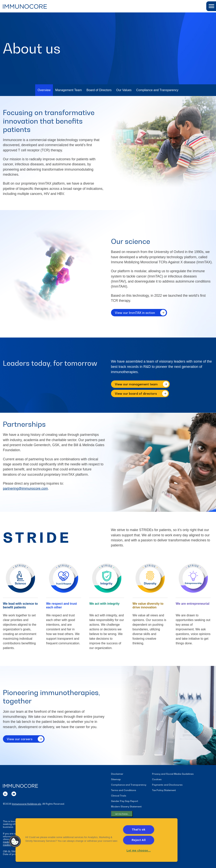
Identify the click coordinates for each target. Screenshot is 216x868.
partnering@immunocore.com (26, 489)
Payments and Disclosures (167, 786)
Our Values (124, 90)
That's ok (139, 830)
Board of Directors (99, 90)
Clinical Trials (119, 796)
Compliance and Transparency (157, 90)
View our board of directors (136, 394)
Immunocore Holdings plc (27, 804)
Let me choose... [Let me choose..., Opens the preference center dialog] (139, 851)
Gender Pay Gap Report (125, 802)
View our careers (20, 742)
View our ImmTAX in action (135, 316)
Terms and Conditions (124, 791)
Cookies (157, 780)
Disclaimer (117, 775)
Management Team (69, 90)
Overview (44, 90)
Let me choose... (122, 814)
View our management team (136, 384)
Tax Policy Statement (164, 791)
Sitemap (116, 780)
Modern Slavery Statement (126, 807)
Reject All (139, 840)
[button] (211, 6)
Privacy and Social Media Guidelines (173, 775)
